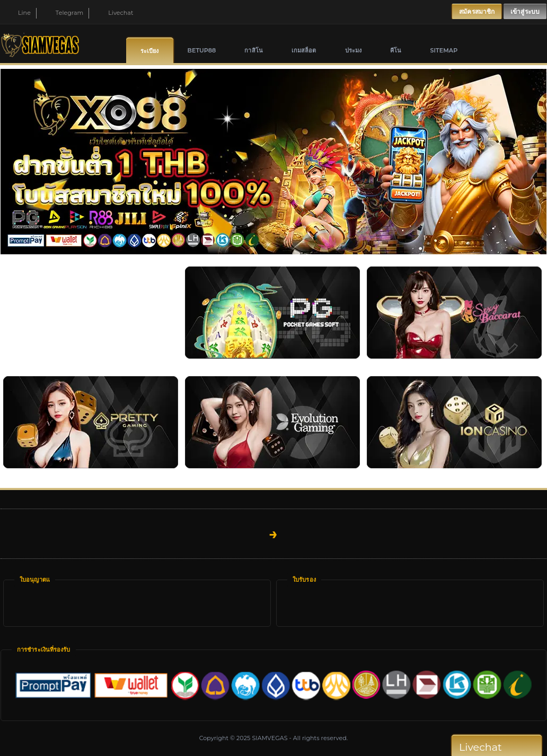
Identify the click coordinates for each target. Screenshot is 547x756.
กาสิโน (254, 50)
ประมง (354, 50)
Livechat (114, 13)
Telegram (63, 13)
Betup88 (202, 50)
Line (18, 13)
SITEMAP (444, 50)
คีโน (396, 50)
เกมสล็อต (304, 50)
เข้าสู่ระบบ (525, 11)
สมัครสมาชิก (477, 11)
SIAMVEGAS (270, 738)
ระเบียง (150, 51)
